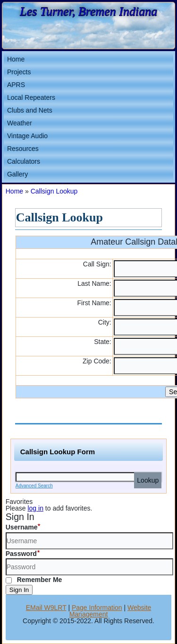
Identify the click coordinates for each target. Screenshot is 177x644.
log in (35, 508)
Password (21, 554)
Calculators (24, 161)
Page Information (97, 608)
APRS (16, 85)
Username (22, 527)
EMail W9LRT (46, 608)
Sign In (19, 590)
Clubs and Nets (30, 110)
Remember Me (34, 580)
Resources (23, 149)
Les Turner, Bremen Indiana (88, 12)
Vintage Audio (27, 136)
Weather (20, 123)
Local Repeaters (31, 97)
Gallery (17, 174)
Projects (19, 72)
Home (16, 59)
